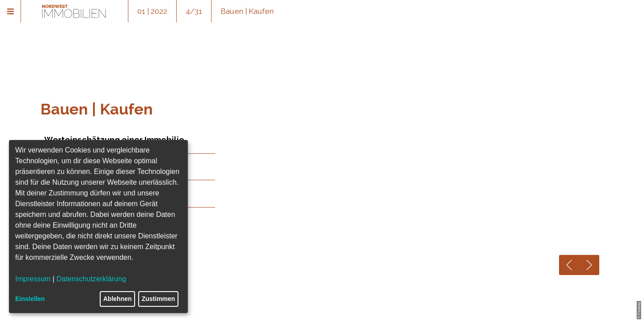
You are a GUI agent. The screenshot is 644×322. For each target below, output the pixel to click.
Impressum (33, 279)
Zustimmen (159, 299)
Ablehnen (118, 299)
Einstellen (30, 299)
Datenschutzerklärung (91, 279)
